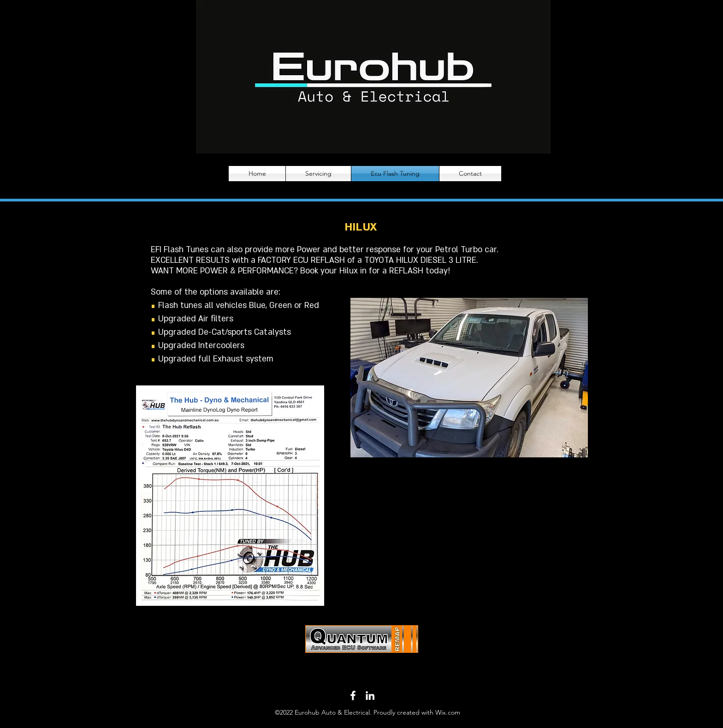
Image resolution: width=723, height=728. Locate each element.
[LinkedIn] (370, 695)
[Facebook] (353, 695)
